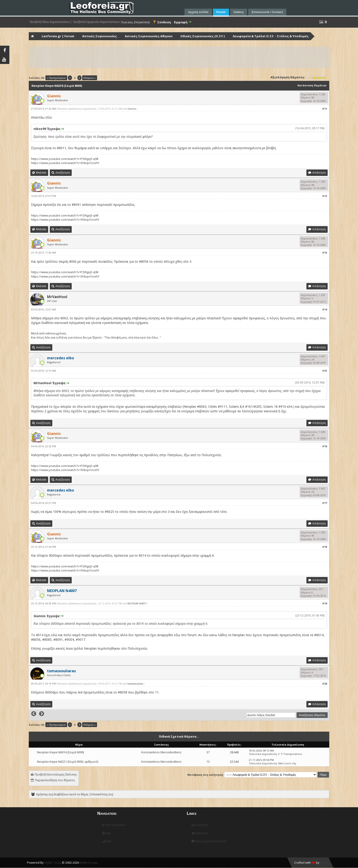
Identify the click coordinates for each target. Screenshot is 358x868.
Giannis (132, 109)
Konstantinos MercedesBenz (161, 752)
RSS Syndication (114, 825)
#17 (325, 503)
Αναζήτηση (200, 825)
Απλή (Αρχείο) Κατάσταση (209, 841)
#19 (325, 603)
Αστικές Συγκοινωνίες (100, 36)
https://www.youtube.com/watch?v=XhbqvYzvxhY (65, 163)
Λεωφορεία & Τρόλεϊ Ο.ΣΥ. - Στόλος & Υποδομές (271, 36)
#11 (325, 109)
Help (107, 833)
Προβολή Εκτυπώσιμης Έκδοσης (56, 774)
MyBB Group (88, 863)
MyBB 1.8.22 (52, 863)
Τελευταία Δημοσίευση (263, 754)
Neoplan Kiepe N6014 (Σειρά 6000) (60, 752)
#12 (325, 196)
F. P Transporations (290, 754)
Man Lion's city (287, 763)
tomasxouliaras (135, 684)
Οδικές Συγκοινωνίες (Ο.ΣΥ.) (203, 36)
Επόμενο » (90, 78)
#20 (325, 684)
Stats (107, 841)
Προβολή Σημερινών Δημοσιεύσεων (96, 22)
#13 (325, 253)
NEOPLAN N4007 (137, 603)
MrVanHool (57, 297)
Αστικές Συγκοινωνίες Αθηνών (149, 36)
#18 (325, 547)
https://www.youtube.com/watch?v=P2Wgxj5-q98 (65, 159)
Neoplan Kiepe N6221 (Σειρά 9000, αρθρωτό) (68, 762)
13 (208, 762)
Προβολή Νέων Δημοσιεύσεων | (51, 22)
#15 (325, 371)
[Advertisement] (166, 57)
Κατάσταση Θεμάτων (312, 85)
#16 (325, 446)
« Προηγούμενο (56, 78)
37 (208, 752)
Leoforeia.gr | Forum (58, 36)
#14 (325, 309)
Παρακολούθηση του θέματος (55, 780)
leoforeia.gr (200, 833)
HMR (323, 863)
